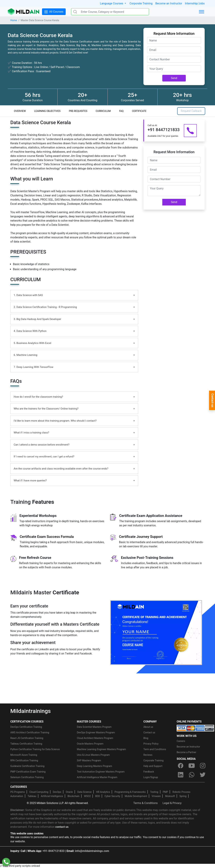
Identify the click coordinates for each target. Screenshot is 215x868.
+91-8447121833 (53, 851)
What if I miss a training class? (31, 433)
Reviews (148, 755)
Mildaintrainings (31, 711)
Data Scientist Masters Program (94, 727)
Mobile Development (136, 796)
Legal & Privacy (172, 803)
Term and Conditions (155, 749)
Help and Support (153, 766)
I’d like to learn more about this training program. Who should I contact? (55, 421)
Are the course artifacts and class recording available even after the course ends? (61, 469)
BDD (98, 796)
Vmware (156, 796)
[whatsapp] (192, 775)
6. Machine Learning (25, 355)
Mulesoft (170, 796)
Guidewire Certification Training (27, 766)
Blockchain (74, 796)
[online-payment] (195, 728)
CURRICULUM (103, 111)
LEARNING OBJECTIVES (47, 111)
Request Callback (191, 111)
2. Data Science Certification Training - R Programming (45, 307)
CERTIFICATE (139, 111)
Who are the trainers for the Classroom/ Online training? (46, 409)
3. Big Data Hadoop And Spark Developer (37, 319)
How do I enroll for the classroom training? (38, 397)
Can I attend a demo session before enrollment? (41, 445)
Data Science (84, 792)
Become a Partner (186, 752)
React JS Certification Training (27, 738)
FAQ (121, 111)
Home (14, 20)
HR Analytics (103, 792)
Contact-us (212, 400)
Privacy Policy (151, 744)
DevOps (57, 792)
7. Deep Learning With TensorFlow (34, 367)
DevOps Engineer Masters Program (96, 732)
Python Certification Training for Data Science (35, 749)
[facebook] (181, 766)
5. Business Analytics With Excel (32, 343)
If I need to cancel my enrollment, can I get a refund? (44, 457)
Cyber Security (112, 796)
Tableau (32, 796)
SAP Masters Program (89, 760)
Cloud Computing (39, 792)
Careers (181, 741)
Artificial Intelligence (52, 796)
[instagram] (203, 766)
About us (148, 727)
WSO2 (87, 796)
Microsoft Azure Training (24, 755)
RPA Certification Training (24, 760)
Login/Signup (151, 777)
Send (174, 78)
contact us (62, 827)
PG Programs (18, 792)
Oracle (69, 792)
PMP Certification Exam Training (28, 772)
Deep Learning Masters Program (94, 766)
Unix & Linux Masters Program (93, 755)
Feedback (149, 772)
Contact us (149, 732)
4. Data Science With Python (30, 331)
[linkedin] (181, 775)
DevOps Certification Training (26, 727)
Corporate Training (141, 3)
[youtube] (192, 766)
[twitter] (203, 775)
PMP (165, 792)
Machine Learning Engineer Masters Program (101, 749)
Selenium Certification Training (27, 777)
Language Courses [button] (112, 3)
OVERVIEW (20, 111)
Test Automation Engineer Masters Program (101, 772)
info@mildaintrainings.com (92, 851)
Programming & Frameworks (130, 792)
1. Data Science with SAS (28, 295)
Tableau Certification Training (26, 744)
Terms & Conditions (145, 803)
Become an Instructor (169, 3)
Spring (183, 796)
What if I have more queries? (30, 481)
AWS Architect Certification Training (30, 732)
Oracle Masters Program (90, 744)
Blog (146, 738)
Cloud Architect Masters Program (95, 738)
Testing (154, 792)
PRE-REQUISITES (78, 111)
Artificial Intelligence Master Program (97, 777)
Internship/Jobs (195, 3)
